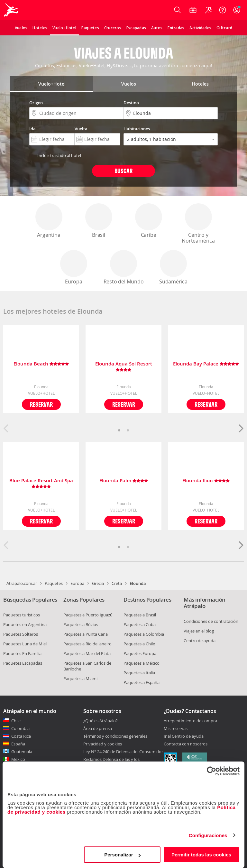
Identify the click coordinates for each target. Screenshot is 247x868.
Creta (117, 583)
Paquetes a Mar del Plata (87, 653)
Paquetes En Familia (22, 653)
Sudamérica (173, 268)
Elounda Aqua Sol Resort (124, 367)
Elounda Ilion (206, 481)
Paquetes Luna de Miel (25, 644)
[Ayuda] (223, 10)
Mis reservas (176, 729)
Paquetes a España (142, 682)
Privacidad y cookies (103, 744)
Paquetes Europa (140, 653)
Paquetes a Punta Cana (86, 634)
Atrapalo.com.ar (22, 583)
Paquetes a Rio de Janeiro (87, 644)
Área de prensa (98, 728)
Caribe (149, 221)
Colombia (20, 728)
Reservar (41, 404)
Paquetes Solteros (21, 634)
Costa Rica (21, 736)
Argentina (49, 221)
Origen (36, 103)
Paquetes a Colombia (144, 634)
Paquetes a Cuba (140, 624)
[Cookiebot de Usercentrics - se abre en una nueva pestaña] (211, 771)
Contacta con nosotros (186, 744)
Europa (74, 268)
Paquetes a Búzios (81, 624)
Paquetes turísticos (22, 615)
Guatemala (22, 752)
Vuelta (81, 129)
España (18, 744)
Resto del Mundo (124, 268)
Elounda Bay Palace (206, 364)
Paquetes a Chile (139, 644)
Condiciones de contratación (211, 621)
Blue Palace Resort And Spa (41, 484)
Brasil (99, 221)
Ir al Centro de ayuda (184, 736)
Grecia (98, 583)
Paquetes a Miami (80, 679)
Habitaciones (137, 129)
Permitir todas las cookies (201, 855)
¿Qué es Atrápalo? (101, 721)
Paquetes (54, 583)
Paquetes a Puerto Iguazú (88, 615)
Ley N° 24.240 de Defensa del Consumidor (123, 752)
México (18, 759)
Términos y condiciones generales (115, 736)
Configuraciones (208, 835)
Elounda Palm (124, 481)
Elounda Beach (41, 364)
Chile (16, 721)
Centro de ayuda (200, 641)
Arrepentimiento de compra (190, 721)
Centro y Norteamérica (198, 224)
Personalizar (122, 855)
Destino (131, 103)
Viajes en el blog (199, 631)
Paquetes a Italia (139, 673)
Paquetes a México (142, 663)
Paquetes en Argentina (25, 624)
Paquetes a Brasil (140, 615)
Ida (32, 129)
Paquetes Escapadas (23, 663)
